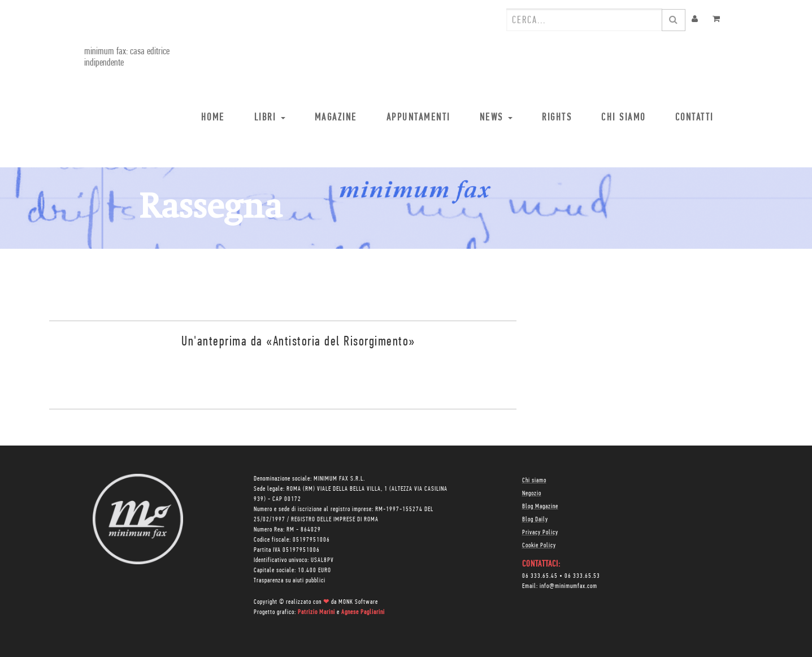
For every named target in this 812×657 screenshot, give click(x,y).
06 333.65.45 (540, 576)
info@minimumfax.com (568, 586)
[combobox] (584, 20)
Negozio (532, 494)
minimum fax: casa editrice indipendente (127, 57)
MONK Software (358, 602)
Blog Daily (535, 520)
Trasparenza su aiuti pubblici (290, 581)
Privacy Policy (540, 533)
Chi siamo (534, 481)
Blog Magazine (540, 507)
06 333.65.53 (582, 576)
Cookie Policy (539, 546)
